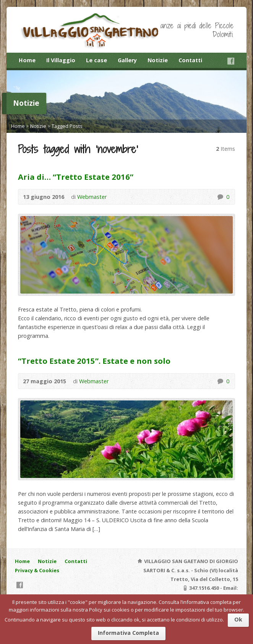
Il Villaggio (61, 60)
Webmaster (92, 197)
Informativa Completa (128, 633)
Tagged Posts (67, 126)
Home (27, 60)
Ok (238, 619)
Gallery (127, 60)
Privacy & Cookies (37, 570)
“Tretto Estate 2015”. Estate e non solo (94, 361)
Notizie (158, 60)
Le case (96, 60)
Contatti (190, 60)
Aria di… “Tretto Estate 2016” (76, 177)
